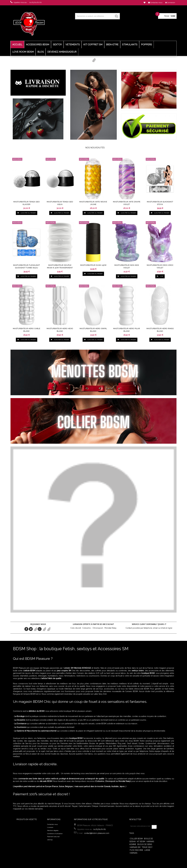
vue (160, 276)
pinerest (35, 629)
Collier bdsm (136, 839)
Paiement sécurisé (53, 837)
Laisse (147, 850)
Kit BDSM (141, 842)
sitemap (50, 840)
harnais (133, 853)
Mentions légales (53, 831)
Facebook (26, 629)
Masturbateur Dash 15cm (93, 265)
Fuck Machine (136, 850)
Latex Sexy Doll (100, 694)
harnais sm (135, 847)
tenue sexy (147, 847)
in (48, 629)
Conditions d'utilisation (55, 834)
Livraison (50, 827)
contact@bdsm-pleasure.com (97, 833)
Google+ (40, 629)
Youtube (44, 629)
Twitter (31, 629)
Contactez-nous (52, 824)
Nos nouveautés (95, 148)
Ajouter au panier (26, 213)
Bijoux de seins (145, 844)
